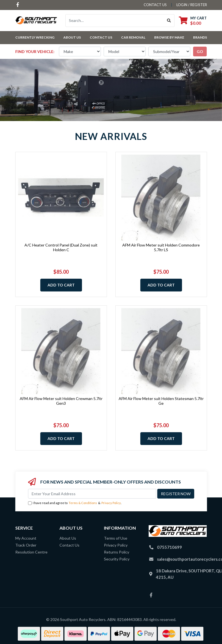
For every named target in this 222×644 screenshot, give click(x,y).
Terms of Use (116, 538)
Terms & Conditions (83, 503)
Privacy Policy (111, 503)
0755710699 (169, 547)
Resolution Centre (31, 552)
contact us (155, 5)
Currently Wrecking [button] (35, 37)
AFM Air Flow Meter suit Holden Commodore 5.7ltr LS (161, 247)
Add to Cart (61, 285)
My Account (26, 538)
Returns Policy (117, 552)
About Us (72, 37)
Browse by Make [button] (169, 37)
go (200, 51)
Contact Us (101, 37)
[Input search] (115, 21)
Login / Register (192, 5)
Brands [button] (200, 37)
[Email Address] (92, 494)
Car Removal (133, 37)
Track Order (26, 545)
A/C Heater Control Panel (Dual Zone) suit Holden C (61, 247)
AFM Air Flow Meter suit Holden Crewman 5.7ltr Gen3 (61, 401)
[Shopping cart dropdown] (193, 20)
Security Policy (117, 559)
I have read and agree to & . (75, 503)
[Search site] (169, 21)
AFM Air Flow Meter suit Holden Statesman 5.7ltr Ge (161, 401)
